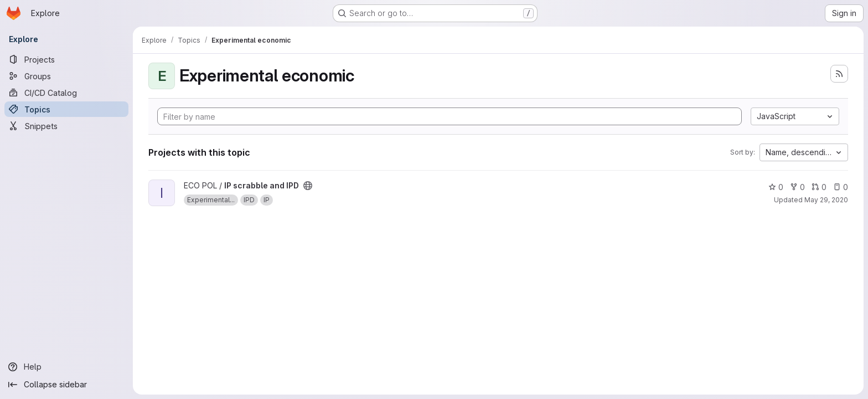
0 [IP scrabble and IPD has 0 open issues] (841, 187)
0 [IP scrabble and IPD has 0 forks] (797, 187)
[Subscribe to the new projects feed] (839, 74)
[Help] (66, 367)
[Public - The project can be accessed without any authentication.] (308, 186)
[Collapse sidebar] (66, 385)
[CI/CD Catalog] (66, 93)
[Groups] (66, 76)
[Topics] (66, 109)
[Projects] (66, 59)
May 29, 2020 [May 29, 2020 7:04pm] (826, 200)
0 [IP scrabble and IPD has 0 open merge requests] (819, 187)
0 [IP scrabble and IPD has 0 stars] (776, 187)
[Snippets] (66, 126)
